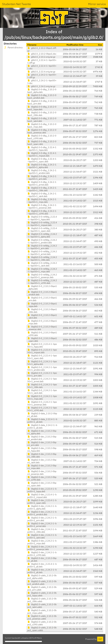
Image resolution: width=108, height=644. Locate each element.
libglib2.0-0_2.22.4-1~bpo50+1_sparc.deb (42, 357)
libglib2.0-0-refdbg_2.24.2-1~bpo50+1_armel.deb (42, 253)
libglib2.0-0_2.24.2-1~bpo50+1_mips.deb (42, 397)
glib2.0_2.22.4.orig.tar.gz (41, 72)
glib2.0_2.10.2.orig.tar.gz (41, 57)
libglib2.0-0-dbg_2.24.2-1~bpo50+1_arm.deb (42, 178)
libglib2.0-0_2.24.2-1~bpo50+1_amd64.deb (42, 368)
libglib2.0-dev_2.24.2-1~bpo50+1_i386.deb (42, 531)
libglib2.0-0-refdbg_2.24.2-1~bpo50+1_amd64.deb (42, 241)
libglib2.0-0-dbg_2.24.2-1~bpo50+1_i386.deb (42, 189)
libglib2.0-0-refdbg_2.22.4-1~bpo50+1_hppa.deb (42, 218)
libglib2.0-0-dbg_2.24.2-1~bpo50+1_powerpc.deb (42, 206)
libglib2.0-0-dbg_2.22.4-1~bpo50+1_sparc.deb (42, 160)
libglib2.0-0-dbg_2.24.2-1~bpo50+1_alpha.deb (42, 166)
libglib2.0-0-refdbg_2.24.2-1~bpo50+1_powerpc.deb (42, 276)
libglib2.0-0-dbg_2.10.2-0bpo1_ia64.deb (42, 120)
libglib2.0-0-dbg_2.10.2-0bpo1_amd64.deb (42, 96)
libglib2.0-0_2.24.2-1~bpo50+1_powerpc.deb (42, 403)
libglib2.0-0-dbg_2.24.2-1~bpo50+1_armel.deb (42, 183)
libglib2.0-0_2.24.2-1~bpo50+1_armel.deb (42, 380)
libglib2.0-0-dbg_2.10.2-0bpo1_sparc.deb (42, 143)
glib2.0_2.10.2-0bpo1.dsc (42, 54)
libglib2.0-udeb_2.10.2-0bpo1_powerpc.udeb (42, 617)
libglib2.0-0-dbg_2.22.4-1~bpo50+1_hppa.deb (42, 149)
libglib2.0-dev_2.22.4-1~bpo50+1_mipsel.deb (42, 496)
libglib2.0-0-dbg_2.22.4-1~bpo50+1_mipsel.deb (42, 154)
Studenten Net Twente (16, 4)
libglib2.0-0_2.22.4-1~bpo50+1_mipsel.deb (42, 351)
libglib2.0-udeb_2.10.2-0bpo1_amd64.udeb (42, 583)
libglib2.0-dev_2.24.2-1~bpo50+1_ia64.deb (42, 536)
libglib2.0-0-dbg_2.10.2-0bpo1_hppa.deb (42, 108)
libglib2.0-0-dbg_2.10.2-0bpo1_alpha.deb (42, 91)
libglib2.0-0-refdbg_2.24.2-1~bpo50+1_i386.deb (42, 258)
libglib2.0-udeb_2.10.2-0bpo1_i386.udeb (42, 600)
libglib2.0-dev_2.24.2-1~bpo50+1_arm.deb (42, 519)
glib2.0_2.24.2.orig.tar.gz (41, 86)
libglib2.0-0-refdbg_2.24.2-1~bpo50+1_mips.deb (42, 270)
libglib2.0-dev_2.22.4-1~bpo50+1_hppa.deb (42, 490)
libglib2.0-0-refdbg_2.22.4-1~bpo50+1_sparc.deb (42, 230)
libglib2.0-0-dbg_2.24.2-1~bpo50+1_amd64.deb (42, 172)
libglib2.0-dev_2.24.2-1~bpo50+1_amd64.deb (42, 513)
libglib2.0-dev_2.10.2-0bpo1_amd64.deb (42, 438)
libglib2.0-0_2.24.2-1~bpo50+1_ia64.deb (42, 392)
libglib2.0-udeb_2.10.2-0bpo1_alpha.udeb (42, 577)
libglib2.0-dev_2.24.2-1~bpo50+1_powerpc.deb (42, 548)
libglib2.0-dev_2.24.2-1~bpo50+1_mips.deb (42, 542)
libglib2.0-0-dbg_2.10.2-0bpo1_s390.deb (42, 137)
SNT (100, 639)
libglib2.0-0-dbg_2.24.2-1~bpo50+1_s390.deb (42, 212)
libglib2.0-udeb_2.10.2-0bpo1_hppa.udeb (42, 594)
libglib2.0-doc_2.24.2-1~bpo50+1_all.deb (42, 571)
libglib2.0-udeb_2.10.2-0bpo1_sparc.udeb (42, 629)
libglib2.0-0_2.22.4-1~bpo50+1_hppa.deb (42, 345)
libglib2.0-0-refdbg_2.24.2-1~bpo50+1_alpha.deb (42, 235)
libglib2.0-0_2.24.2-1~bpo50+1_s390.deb (42, 409)
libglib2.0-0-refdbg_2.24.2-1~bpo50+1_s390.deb (42, 282)
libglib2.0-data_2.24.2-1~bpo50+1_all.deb (42, 426)
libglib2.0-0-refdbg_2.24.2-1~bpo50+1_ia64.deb (42, 264)
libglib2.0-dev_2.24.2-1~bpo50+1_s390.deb (42, 554)
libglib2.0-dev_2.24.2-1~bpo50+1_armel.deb (42, 525)
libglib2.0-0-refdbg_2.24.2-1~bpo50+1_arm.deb (42, 247)
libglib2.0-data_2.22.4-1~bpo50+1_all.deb (42, 420)
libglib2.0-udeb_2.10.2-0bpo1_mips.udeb (42, 612)
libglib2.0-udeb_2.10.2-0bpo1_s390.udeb (42, 623)
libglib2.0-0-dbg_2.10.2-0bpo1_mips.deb (42, 125)
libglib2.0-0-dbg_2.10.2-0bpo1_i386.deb (42, 114)
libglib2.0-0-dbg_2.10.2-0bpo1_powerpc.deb (42, 131)
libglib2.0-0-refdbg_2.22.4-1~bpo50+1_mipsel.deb (42, 224)
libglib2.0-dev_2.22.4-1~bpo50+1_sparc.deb (42, 502)
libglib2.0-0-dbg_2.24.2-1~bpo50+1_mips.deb (42, 201)
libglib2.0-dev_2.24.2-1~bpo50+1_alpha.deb (42, 507)
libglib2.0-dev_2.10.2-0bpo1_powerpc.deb (42, 473)
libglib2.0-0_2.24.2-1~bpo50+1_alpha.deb (42, 363)
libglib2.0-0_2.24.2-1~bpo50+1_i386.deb (42, 386)
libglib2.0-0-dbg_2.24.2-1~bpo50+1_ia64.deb (42, 195)
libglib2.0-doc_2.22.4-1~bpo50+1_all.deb (42, 565)
